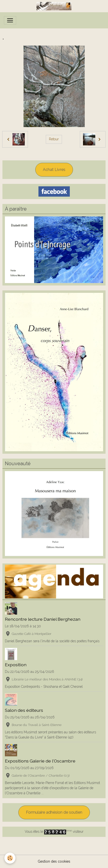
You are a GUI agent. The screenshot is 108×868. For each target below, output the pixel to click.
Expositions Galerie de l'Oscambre (40, 761)
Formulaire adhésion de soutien (54, 812)
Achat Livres (54, 170)
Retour (54, 139)
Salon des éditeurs (24, 710)
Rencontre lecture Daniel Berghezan (43, 619)
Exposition (16, 665)
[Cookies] (10, 858)
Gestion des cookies (54, 861)
